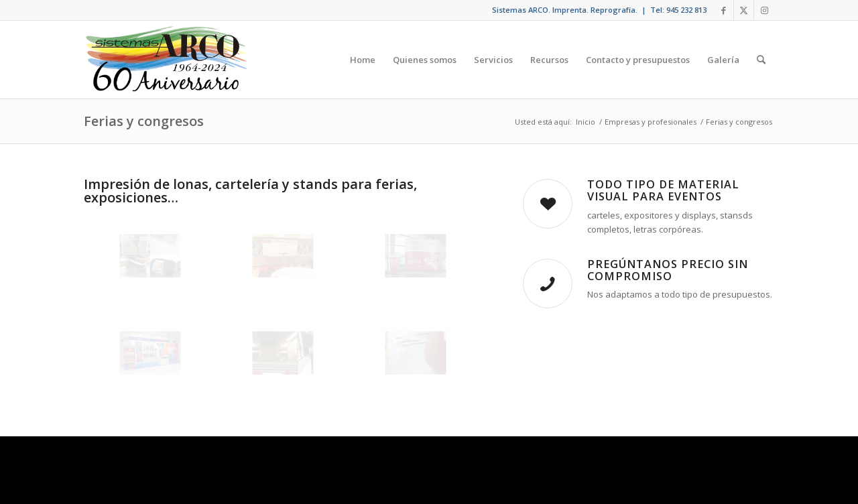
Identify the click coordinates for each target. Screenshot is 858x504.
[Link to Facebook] (724, 10)
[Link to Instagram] (764, 10)
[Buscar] (761, 60)
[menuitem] (363, 60)
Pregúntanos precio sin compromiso (668, 270)
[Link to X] (744, 10)
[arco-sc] (167, 60)
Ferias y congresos (144, 121)
